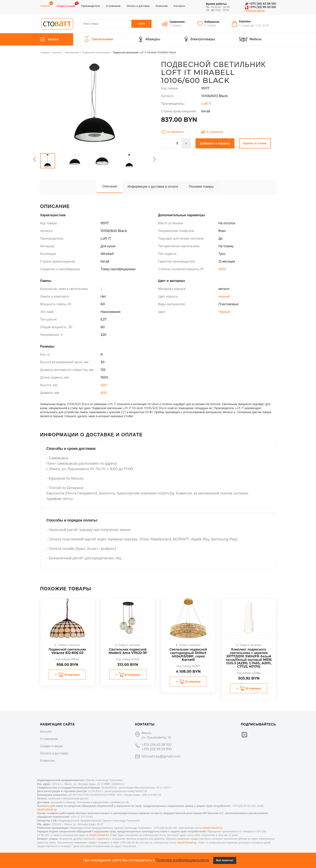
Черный (224, 312)
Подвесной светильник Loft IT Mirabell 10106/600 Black (144, 52)
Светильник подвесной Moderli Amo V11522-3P (128, 651)
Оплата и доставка (138, 6)
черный (224, 296)
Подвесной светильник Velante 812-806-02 (67, 651)
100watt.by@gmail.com (161, 756)
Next (154, 159)
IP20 (222, 269)
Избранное (212, 22)
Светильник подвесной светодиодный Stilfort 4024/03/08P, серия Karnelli (188, 655)
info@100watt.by (47, 810)
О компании (113, 6)
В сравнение (212, 132)
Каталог (49, 39)
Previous (35, 159)
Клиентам (162, 6)
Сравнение (177, 22)
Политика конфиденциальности (183, 860)
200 (104, 385)
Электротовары (203, 39)
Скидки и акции (66, 6)
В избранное (173, 132)
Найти (141, 24)
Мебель (256, 39)
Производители (91, 6)
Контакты (179, 6)
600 (104, 393)
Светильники (102, 39)
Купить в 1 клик (255, 143)
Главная (45, 52)
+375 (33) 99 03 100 (260, 7)
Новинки (45, 6)
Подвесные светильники (96, 52)
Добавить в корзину (215, 143)
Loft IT (206, 104)
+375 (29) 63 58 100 (260, 4)
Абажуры (153, 39)
